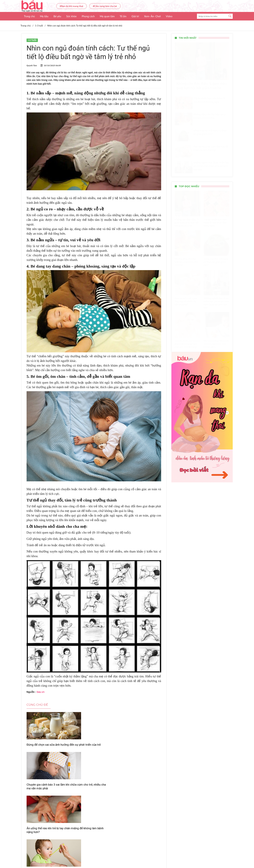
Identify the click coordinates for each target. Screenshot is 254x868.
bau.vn (41, 692)
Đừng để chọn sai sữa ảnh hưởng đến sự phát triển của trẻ (48, 747)
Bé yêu (57, 16)
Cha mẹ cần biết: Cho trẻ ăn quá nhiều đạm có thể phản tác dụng (93, 795)
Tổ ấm (123, 16)
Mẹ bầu (44, 16)
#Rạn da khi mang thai (72, 6)
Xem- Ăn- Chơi (152, 16)
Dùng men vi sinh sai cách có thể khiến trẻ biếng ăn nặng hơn (47, 795)
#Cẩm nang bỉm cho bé (105, 6)
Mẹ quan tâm (107, 16)
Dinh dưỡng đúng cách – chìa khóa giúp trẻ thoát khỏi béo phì (138, 795)
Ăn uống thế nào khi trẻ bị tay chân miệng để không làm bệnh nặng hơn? (138, 748)
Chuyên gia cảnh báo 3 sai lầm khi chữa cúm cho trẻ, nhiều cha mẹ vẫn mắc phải (92, 748)
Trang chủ (29, 16)
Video (169, 16)
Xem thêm (94, 809)
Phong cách (88, 16)
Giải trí (135, 16)
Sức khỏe (71, 16)
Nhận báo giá (158, 855)
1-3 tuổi (32, 40)
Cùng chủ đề (37, 705)
